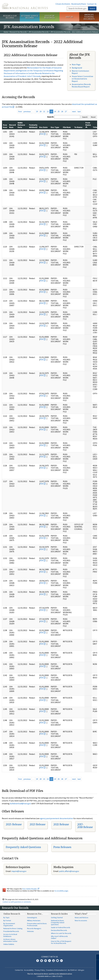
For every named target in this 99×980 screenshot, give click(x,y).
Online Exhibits (9, 944)
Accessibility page (61, 891)
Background (77, 68)
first (20, 111)
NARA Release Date (21, 125)
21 (44, 111)
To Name (78, 127)
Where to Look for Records (61, 933)
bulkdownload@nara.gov (20, 803)
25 (59, 111)
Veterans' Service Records (30, 17)
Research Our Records (10, 17)
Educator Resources (49, 17)
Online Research (12, 914)
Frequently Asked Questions (23, 847)
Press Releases (62, 847)
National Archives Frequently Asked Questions (58, 922)
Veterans (30, 931)
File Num (67, 127)
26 (62, 111)
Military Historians (34, 920)
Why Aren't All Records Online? (59, 937)
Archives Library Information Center (10, 940)
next (74, 111)
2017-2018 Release (85, 826)
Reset (93, 117)
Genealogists (32, 918)
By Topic (6, 918)
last (79, 111)
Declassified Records (59, 930)
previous (27, 111)
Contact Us (92, 4)
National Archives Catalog (13, 928)
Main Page (76, 64)
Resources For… (35, 914)
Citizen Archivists (63, 4)
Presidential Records (11, 931)
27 (66, 111)
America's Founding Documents (89, 17)
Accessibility (29, 970)
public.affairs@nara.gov (69, 871)
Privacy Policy (40, 970)
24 (55, 111)
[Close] (96, 957)
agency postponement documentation (56, 818)
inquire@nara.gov (19, 871)
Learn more (77, 976)
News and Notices (82, 918)
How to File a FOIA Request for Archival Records (61, 942)
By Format (7, 920)
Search (92, 8)
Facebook (38, 961)
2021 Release (61, 824)
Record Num (12, 126)
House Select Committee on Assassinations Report (82, 79)
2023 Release (37, 824)
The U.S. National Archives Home (25, 6)
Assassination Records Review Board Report (81, 85)
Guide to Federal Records (61, 927)
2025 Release (14, 824)
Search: (50, 117)
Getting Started (57, 918)
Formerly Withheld (33, 126)
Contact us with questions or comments (17, 902)
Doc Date (43, 127)
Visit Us (69, 17)
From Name (88, 125)
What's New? (81, 914)
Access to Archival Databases (10, 935)
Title (95, 127)
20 (41, 111)
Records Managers (34, 928)
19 (37, 111)
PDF (42, 134)
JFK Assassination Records (39, 32)
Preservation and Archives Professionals (37, 924)
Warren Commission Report (80, 72)
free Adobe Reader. (31, 889)
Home (6, 32)
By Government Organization (9, 924)
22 (48, 111)
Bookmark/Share (79, 4)
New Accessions (81, 920)
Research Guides (59, 914)
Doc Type (55, 127)
